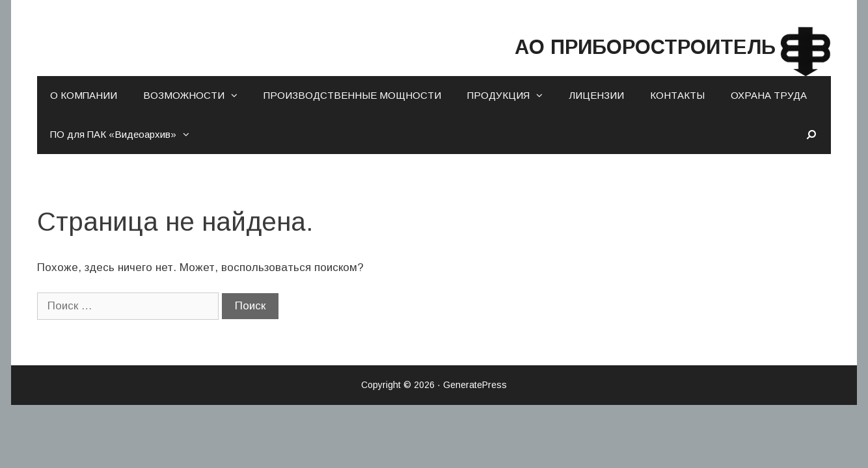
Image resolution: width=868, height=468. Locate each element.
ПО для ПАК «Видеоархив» (126, 135)
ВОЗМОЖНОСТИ (197, 96)
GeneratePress (475, 385)
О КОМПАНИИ (84, 95)
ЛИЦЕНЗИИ (596, 95)
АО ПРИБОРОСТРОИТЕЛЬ (585, 44)
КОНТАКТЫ (677, 95)
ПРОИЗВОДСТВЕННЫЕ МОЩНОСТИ (352, 95)
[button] (237, 96)
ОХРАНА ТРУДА (769, 95)
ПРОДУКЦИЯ (511, 96)
